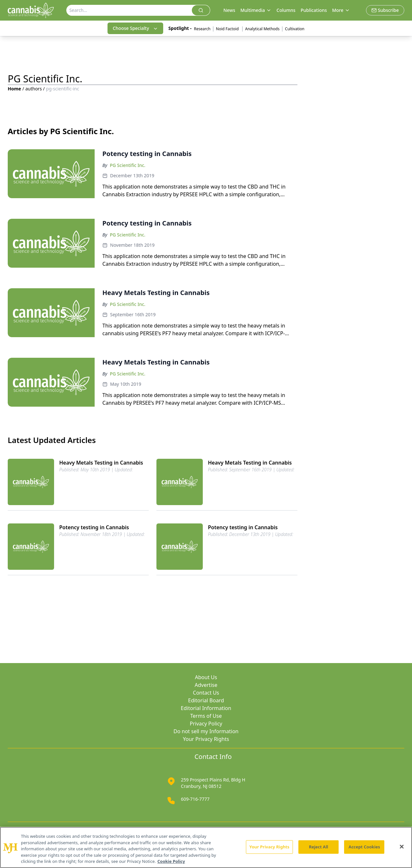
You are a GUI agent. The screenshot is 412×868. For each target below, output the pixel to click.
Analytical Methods (262, 29)
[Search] (129, 10)
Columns (286, 10)
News (229, 10)
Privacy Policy (206, 724)
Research (202, 29)
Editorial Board (206, 700)
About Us (206, 677)
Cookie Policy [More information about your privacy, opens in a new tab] (171, 861)
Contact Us (206, 693)
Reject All (319, 847)
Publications (314, 10)
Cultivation (295, 29)
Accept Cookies (364, 847)
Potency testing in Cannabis (94, 527)
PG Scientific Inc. (127, 165)
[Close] (402, 847)
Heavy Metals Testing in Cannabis (101, 463)
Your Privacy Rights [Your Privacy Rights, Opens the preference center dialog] (269, 847)
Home (14, 89)
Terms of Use (206, 716)
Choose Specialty (135, 28)
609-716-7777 (195, 799)
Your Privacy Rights (206, 739)
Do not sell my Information (206, 731)
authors (34, 89)
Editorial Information (206, 708)
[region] (206, 847)
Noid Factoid (228, 29)
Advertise (206, 685)
